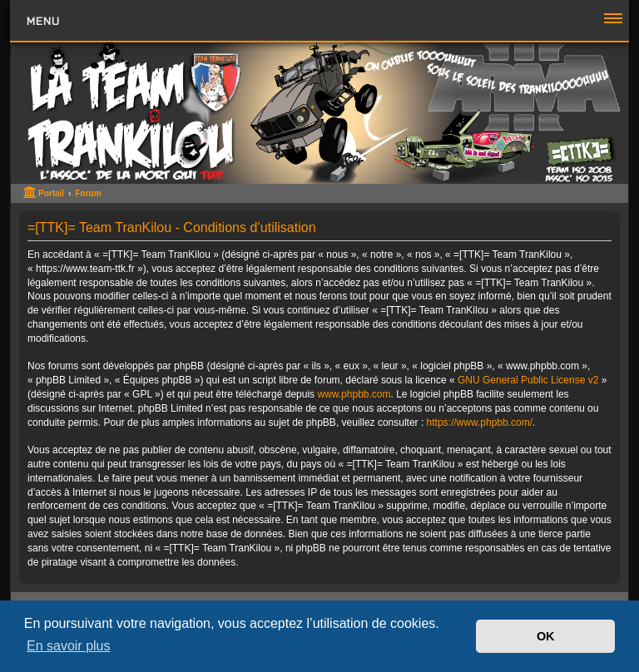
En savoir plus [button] (69, 646)
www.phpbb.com (354, 394)
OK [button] (546, 636)
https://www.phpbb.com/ (480, 422)
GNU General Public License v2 (528, 380)
